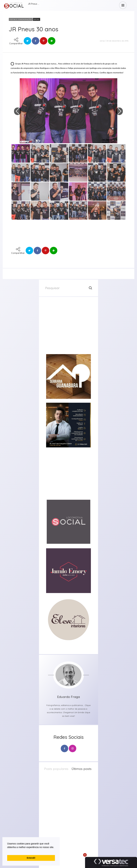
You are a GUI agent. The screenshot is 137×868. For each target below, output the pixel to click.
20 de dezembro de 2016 (117, 41)
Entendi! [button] (31, 858)
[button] (8, 851)
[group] (68, 328)
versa (102, 41)
